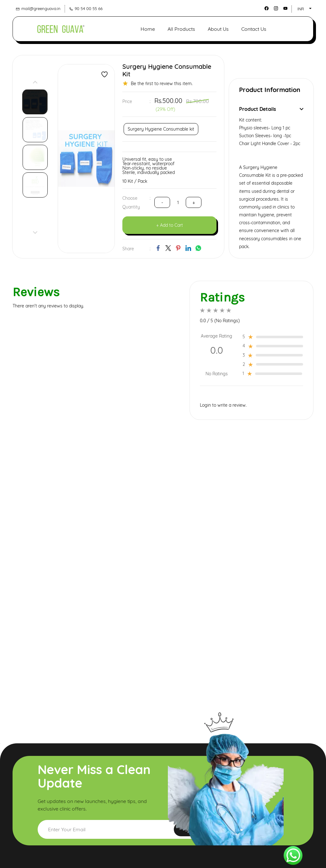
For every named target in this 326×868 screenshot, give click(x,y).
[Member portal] (297, 28)
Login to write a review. (223, 404)
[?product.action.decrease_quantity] (194, 202)
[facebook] (267, 8)
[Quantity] (178, 202)
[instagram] (276, 8)
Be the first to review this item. (162, 83)
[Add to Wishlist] (104, 73)
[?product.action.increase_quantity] (162, 202)
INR (301, 8)
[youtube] (285, 8)
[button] (263, 28)
